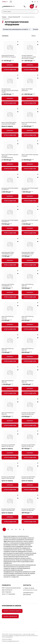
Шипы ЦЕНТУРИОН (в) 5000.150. (28, 317)
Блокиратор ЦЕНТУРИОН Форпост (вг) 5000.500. (28, 446)
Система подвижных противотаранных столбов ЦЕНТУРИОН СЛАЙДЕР (29, 57)
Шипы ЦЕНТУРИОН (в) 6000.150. (8, 349)
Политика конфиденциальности (10, 641)
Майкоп (5, 2)
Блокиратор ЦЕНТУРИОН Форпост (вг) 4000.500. (28, 510)
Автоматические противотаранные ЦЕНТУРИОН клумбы (10, 90)
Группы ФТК (9, 637)
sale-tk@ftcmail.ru (28, 593)
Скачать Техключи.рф (10, 616)
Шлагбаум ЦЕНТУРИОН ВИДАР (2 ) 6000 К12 (10, 189)
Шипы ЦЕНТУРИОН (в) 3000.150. (28, 285)
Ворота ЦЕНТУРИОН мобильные (27, 90)
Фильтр (34, 36)
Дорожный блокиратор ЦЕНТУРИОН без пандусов (9, 56)
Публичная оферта (7, 639)
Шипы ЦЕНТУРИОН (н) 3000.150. (28, 349)
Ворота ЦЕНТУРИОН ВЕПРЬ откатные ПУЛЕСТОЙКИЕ (9, 123)
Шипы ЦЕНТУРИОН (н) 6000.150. (8, 413)
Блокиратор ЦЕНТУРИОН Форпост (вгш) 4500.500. (8, 478)
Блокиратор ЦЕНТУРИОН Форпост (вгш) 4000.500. (8, 510)
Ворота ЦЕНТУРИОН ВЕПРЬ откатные (29, 123)
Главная (4, 17)
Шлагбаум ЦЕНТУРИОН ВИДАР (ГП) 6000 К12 (10, 221)
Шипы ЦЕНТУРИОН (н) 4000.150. (8, 381)
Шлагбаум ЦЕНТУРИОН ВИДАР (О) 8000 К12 (30, 189)
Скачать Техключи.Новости (12, 611)
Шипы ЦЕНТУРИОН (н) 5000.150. (28, 381)
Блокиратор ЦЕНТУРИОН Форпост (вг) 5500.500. (8, 446)
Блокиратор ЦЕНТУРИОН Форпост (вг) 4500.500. (28, 478)
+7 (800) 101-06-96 (25, 6)
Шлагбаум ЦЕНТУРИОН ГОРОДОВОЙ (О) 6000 (8, 253)
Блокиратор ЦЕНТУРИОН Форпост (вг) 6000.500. (28, 413)
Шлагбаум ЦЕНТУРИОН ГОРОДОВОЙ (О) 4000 (28, 253)
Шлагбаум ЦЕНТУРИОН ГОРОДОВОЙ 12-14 (8, 285)
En (11, 2)
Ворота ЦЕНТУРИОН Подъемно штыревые (30, 155)
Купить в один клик (10, 69)
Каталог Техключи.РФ (14, 17)
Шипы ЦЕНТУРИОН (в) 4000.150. (8, 317)
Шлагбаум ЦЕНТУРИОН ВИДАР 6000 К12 (30, 221)
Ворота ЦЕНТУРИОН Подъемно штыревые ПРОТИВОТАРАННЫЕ (10, 156)
